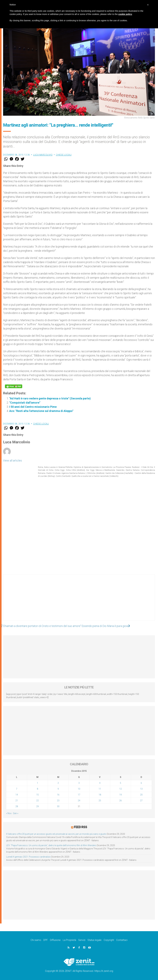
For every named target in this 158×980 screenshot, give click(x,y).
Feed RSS (80, 827)
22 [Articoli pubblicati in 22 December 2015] (37, 801)
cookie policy (125, 14)
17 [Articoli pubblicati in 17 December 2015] (79, 795)
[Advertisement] (79, 601)
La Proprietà (69, 940)
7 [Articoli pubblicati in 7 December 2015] (17, 789)
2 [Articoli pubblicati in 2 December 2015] (58, 783)
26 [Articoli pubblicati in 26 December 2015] (121, 801)
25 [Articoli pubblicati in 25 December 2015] (100, 801)
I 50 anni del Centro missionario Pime (33, 407)
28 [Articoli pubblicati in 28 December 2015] (17, 806)
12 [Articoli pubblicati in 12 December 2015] (121, 789)
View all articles (12, 461)
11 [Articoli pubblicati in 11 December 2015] (100, 789)
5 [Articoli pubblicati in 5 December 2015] (121, 783)
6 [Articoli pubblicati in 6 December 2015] (141, 783)
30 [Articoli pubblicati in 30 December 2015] (58, 806)
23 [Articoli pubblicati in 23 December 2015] (58, 801)
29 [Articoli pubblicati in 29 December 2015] (37, 806)
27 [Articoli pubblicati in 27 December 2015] (141, 801)
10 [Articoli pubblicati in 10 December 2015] (79, 789)
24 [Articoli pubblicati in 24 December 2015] (79, 801)
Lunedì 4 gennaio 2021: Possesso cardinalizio (28, 857)
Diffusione (55, 940)
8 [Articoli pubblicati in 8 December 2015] (37, 789)
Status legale (95, 940)
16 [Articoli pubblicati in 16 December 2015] (58, 795)
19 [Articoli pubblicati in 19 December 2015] (121, 795)
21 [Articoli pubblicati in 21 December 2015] (17, 801)
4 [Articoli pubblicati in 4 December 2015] (100, 783)
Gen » (16, 813)
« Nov (9, 813)
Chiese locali (64, 155)
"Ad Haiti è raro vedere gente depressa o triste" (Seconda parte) (50, 398)
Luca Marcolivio (43, 155)
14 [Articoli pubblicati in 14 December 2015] (17, 795)
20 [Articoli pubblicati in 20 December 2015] (141, 795)
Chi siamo (36, 940)
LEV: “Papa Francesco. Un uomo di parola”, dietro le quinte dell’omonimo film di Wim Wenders (51, 845)
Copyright (109, 940)
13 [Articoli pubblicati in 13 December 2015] (141, 789)
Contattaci (122, 940)
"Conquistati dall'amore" (25, 403)
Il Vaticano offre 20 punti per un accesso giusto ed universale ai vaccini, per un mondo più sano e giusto (56, 834)
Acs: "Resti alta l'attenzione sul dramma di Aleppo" (41, 411)
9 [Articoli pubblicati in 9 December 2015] (58, 789)
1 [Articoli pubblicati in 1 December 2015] (37, 783)
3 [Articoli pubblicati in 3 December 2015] (79, 783)
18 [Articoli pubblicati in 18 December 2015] (100, 795)
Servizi (82, 940)
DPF (46, 940)
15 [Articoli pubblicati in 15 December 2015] (37, 795)
